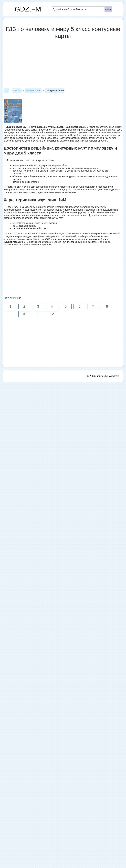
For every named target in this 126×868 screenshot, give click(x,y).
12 (52, 314)
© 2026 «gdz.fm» (96, 862)
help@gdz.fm (112, 862)
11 (38, 314)
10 (24, 314)
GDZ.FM (28, 9)
